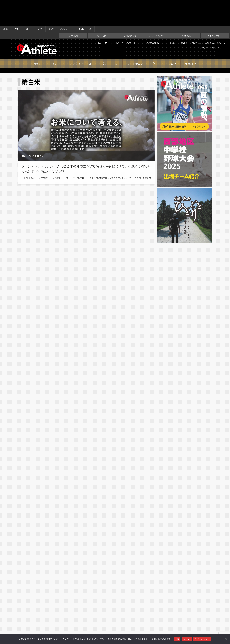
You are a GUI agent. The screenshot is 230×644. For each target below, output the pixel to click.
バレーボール (109, 38)
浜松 (17, 4)
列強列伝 (194, 18)
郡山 (29, 4)
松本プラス (87, 4)
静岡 (6, 4)
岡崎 (52, 4)
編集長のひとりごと (215, 18)
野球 (37, 38)
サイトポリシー (215, 11)
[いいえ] (226, 639)
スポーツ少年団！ (158, 11)
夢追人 (181, 18)
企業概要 (187, 11)
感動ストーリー (129, 18)
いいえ (187, 639)
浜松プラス (68, 4)
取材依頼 (102, 11)
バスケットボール (81, 38)
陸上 (156, 38)
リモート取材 (166, 18)
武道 (171, 38)
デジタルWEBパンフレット (210, 23)
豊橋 (41, 4)
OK (177, 639)
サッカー (55, 38)
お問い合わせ (130, 11)
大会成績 (73, 11)
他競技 (189, 38)
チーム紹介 (110, 18)
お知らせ (94, 18)
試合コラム (148, 18)
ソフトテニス (135, 38)
